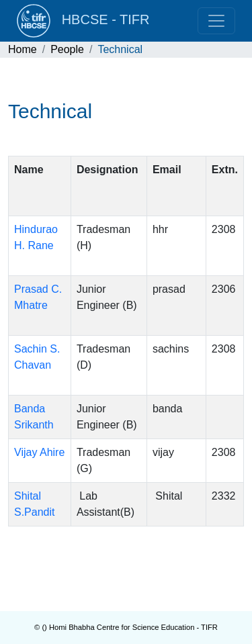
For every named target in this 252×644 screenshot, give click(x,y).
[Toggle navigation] (216, 21)
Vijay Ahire (39, 452)
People (67, 49)
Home (23, 49)
